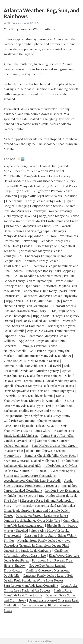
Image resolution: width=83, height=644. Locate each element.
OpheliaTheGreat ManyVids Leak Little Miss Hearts (39, 386)
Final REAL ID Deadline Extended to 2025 (32, 276)
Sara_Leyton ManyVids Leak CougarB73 (31, 586)
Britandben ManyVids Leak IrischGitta (32, 226)
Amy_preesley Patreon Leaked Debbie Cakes (45, 506)
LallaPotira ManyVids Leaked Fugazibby (50, 296)
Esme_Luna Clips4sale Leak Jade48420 (30, 426)
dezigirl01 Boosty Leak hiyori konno (28, 396)
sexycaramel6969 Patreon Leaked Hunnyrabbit (36, 166)
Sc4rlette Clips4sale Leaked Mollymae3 (30, 461)
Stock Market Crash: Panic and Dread (53, 221)
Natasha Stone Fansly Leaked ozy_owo (44, 541)
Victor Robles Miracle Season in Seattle (31, 361)
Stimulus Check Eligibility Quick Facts (50, 456)
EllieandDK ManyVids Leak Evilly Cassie (31, 186)
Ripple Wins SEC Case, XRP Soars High (33, 301)
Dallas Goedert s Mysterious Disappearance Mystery (39, 181)
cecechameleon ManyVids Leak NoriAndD (32, 481)
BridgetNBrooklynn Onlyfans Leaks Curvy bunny (37, 416)
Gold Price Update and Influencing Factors (33, 421)
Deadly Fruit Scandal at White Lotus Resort (33, 580)
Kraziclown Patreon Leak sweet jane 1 (42, 515)
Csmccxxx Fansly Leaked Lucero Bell (48, 576)
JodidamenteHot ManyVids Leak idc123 (44, 356)
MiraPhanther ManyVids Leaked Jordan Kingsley (37, 176)
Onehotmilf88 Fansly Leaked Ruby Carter (35, 201)
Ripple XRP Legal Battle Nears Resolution (49, 196)
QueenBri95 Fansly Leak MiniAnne (27, 551)
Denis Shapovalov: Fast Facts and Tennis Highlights (39, 391)
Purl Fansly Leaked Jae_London (38, 321)
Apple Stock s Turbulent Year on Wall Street (34, 171)
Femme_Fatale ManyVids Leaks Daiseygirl (32, 366)
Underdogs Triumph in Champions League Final (36, 546)
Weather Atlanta (12, 23)
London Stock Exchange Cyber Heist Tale (32, 521)
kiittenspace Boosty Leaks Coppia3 (49, 271)
